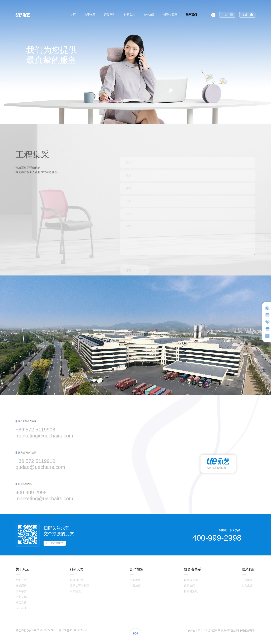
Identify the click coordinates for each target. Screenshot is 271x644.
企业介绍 (21, 580)
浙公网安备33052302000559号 (36, 630)
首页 (73, 15)
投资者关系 (170, 15)
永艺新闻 (21, 608)
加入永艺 (247, 586)
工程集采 (247, 580)
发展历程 (21, 586)
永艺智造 (75, 591)
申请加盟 (135, 586)
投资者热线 (191, 591)
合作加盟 (149, 15)
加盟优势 (135, 580)
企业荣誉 (21, 591)
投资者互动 (191, 580)
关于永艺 (90, 15)
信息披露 (189, 586)
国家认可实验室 (80, 586)
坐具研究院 (77, 580)
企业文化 (21, 597)
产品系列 (110, 15)
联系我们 (191, 15)
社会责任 (21, 602)
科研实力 (129, 15)
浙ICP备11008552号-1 (73, 630)
